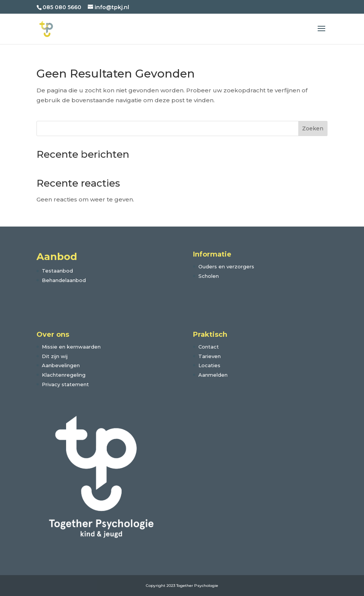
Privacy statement (65, 384)
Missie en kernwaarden (71, 347)
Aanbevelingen (61, 365)
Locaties (209, 365)
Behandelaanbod (64, 280)
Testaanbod (57, 271)
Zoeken (313, 128)
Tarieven (210, 356)
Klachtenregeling (64, 375)
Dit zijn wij (55, 356)
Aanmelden (213, 375)
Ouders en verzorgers (226, 266)
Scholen (209, 276)
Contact (209, 347)
